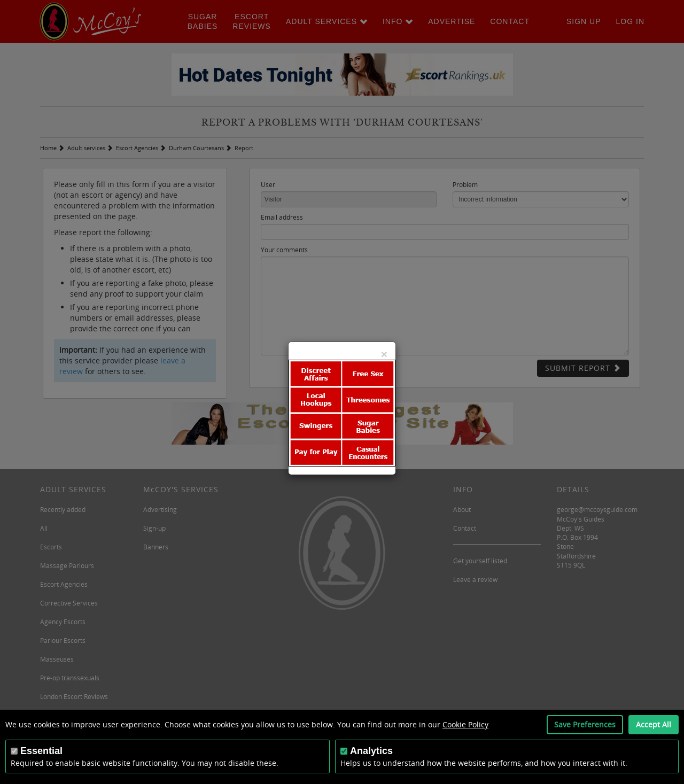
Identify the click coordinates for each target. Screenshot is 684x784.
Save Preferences (585, 724)
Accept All (654, 724)
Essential (41, 751)
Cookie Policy (465, 724)
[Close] (384, 354)
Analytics (371, 751)
